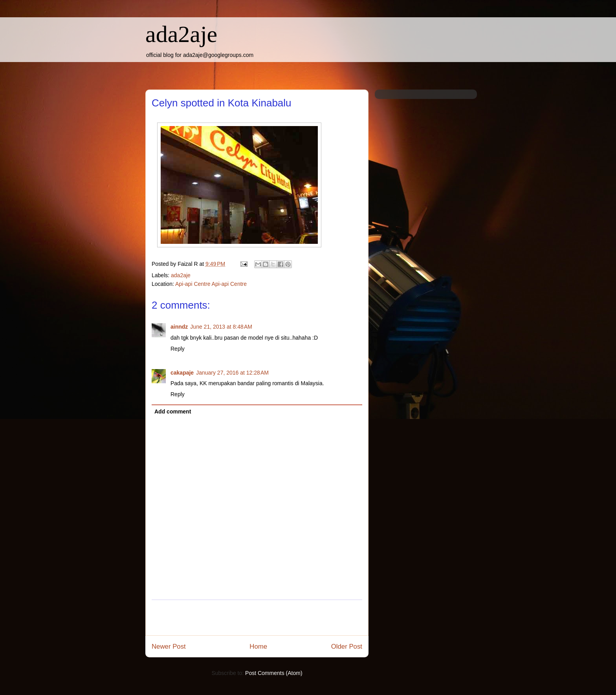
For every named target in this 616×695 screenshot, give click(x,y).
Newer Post (169, 647)
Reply (178, 349)
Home (258, 647)
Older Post (347, 647)
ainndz (179, 327)
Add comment (173, 412)
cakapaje (182, 373)
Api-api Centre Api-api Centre (211, 284)
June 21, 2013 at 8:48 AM (221, 327)
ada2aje (181, 34)
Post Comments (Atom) (274, 673)
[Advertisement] (257, 618)
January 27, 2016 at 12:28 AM (232, 373)
